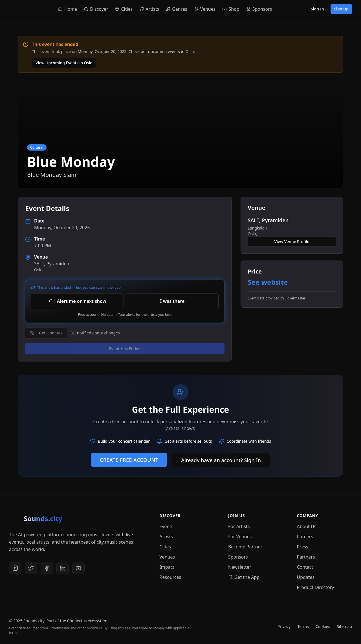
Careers (305, 537)
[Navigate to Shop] (231, 9)
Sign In (317, 9)
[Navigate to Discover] (96, 9)
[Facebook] (47, 568)
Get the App (244, 577)
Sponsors (238, 557)
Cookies (323, 626)
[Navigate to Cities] (124, 9)
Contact (305, 567)
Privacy (284, 626)
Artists (166, 537)
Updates (306, 577)
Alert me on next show (77, 301)
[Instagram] (15, 568)
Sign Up (341, 9)
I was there (172, 301)
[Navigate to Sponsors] (259, 9)
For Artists (239, 526)
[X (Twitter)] (31, 568)
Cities (165, 547)
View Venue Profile (292, 241)
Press (302, 547)
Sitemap (344, 626)
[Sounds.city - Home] (16, 9)
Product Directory (315, 587)
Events (166, 526)
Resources (170, 577)
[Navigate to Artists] (149, 9)
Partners (306, 557)
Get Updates (46, 333)
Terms (303, 626)
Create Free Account (129, 460)
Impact (167, 567)
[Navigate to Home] (67, 9)
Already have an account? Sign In (221, 460)
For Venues (240, 537)
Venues (167, 557)
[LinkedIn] (63, 568)
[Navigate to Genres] (177, 9)
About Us (306, 526)
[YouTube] (78, 568)
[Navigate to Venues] (205, 9)
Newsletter (240, 567)
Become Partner (245, 547)
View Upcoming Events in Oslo (64, 63)
